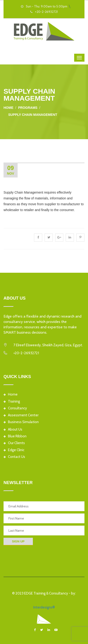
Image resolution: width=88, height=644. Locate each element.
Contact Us (14, 457)
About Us (13, 430)
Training (12, 402)
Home (8, 108)
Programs (28, 108)
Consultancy (15, 408)
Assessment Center (21, 415)
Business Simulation (21, 422)
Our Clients (14, 443)
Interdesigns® (44, 607)
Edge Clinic (14, 450)
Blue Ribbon (15, 436)
